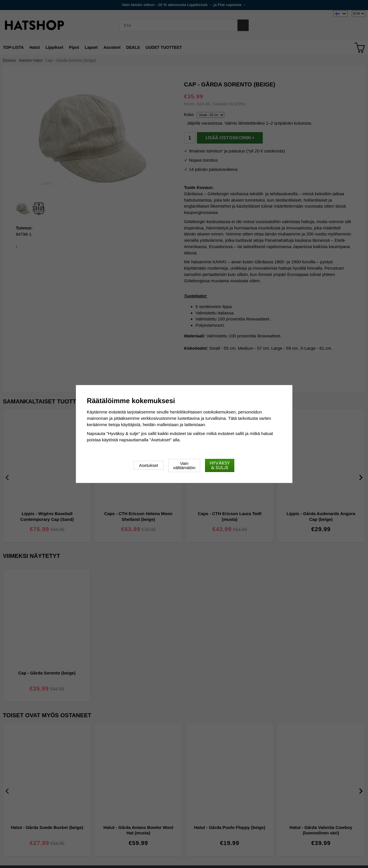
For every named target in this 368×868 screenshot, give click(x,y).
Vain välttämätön (184, 465)
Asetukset (149, 465)
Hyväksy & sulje (220, 465)
